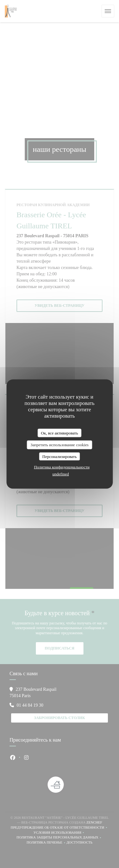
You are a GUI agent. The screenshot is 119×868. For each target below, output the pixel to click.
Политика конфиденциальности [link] (62, 467)
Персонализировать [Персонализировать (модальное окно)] (59, 456)
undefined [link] (61, 474)
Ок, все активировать (60, 433)
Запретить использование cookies (60, 445)
